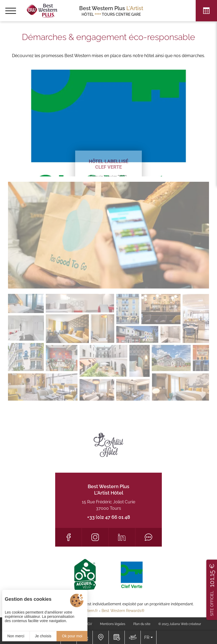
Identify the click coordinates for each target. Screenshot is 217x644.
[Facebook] (68, 537)
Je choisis (43, 636)
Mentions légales (113, 624)
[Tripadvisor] (149, 537)
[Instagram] (95, 537)
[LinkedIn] (122, 537)
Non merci (16, 636)
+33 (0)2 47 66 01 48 (109, 517)
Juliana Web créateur (185, 624)
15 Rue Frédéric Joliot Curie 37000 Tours (108, 505)
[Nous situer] (101, 637)
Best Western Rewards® (123, 611)
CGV (89, 624)
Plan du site (142, 624)
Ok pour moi (72, 636)
